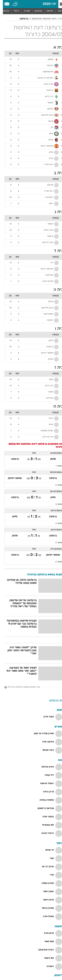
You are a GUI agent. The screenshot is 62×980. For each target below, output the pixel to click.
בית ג (56, 212)
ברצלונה (21, 19)
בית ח (56, 407)
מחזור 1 (56, 466)
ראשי (57, 11)
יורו (59, 19)
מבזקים (35, 11)
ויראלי (14, 11)
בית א (56, 48)
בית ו (56, 329)
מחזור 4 (56, 524)
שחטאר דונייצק (12, 478)
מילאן (50, 498)
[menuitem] (47, 11)
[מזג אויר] (13, 4)
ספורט (24, 11)
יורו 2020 (47, 4)
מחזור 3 (56, 504)
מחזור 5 (56, 543)
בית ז (56, 368)
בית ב (56, 173)
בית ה (56, 290)
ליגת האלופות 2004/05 (41, 19)
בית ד (56, 251)
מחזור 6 (56, 562)
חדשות (47, 11)
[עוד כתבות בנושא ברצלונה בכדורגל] (31, 687)
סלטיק (50, 459)
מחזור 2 (56, 485)
